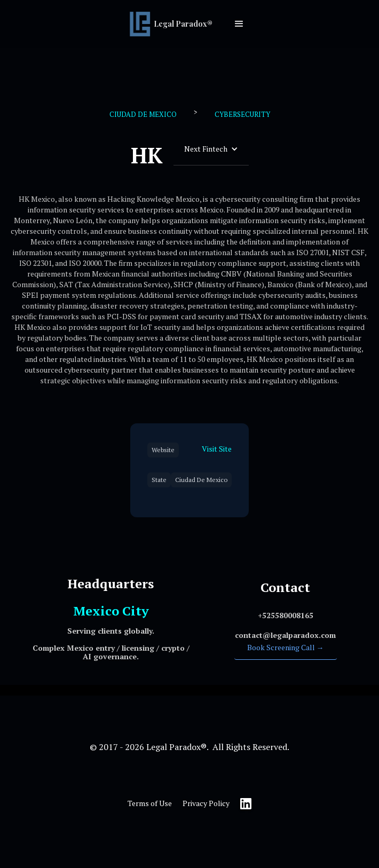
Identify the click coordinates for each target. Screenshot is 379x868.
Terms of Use (150, 803)
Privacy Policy (206, 803)
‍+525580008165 (286, 615)
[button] (239, 24)
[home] (173, 24)
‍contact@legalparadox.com (285, 635)
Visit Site (217, 449)
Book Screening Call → (286, 647)
